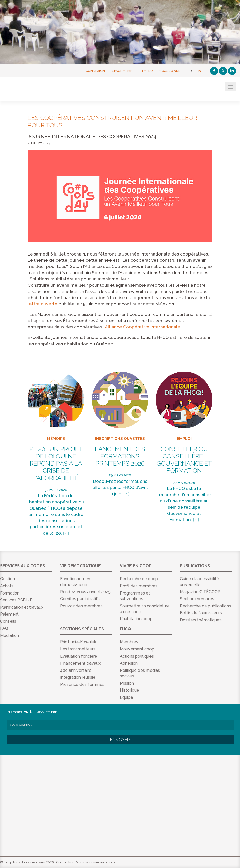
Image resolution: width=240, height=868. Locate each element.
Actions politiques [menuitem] (137, 656)
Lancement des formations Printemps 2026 (120, 456)
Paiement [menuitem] (9, 614)
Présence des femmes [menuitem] (82, 685)
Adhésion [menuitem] (129, 663)
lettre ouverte (43, 304)
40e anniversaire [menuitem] (76, 670)
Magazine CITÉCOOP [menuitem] (200, 592)
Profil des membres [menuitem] (139, 586)
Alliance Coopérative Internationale (143, 327)
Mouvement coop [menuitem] (137, 649)
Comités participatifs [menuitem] (80, 599)
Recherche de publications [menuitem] (205, 606)
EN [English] (199, 71)
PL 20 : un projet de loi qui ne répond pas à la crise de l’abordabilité (56, 464)
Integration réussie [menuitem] (78, 677)
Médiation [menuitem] (9, 635)
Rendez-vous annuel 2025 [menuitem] (85, 592)
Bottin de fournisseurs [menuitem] (201, 613)
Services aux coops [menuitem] (22, 566)
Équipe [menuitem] (126, 697)
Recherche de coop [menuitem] (139, 579)
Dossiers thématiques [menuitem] (201, 620)
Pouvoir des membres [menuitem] (81, 606)
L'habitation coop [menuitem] (136, 619)
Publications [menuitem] (195, 566)
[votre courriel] (120, 725)
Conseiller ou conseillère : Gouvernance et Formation (184, 460)
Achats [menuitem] (7, 586)
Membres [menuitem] (129, 642)
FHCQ (29, 90)
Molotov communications (96, 862)
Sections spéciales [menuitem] (82, 629)
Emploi (148, 71)
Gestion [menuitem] (7, 579)
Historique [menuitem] (129, 690)
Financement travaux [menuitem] (80, 663)
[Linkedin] (232, 71)
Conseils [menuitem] (8, 621)
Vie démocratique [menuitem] (80, 566)
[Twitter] (223, 71)
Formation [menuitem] (10, 593)
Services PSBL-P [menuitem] (16, 600)
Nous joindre (171, 71)
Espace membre (123, 71)
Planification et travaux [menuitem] (22, 607)
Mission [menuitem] (127, 683)
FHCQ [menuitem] (125, 629)
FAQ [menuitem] (4, 628)
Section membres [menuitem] (197, 599)
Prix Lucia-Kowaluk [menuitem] (78, 642)
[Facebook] (214, 71)
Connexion (95, 71)
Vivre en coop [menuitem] (136, 566)
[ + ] (66, 533)
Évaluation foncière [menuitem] (79, 656)
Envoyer (120, 740)
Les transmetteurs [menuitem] (78, 649)
